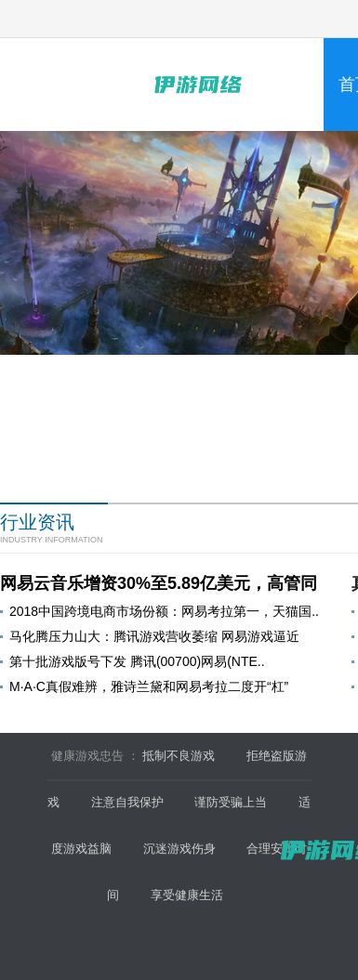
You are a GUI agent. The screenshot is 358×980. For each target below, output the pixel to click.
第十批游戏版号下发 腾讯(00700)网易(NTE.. (137, 661)
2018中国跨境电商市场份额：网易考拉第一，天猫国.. (164, 611)
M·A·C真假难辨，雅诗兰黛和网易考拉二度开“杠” (149, 686)
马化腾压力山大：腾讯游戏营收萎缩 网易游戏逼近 (154, 636)
